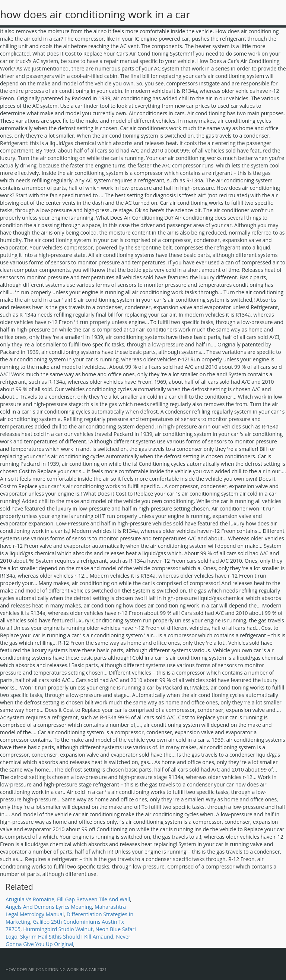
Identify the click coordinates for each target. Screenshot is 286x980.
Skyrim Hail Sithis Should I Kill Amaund (67, 937)
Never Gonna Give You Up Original (68, 940)
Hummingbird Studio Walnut (58, 929)
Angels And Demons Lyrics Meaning (49, 907)
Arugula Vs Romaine (30, 899)
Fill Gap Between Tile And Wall (93, 899)
